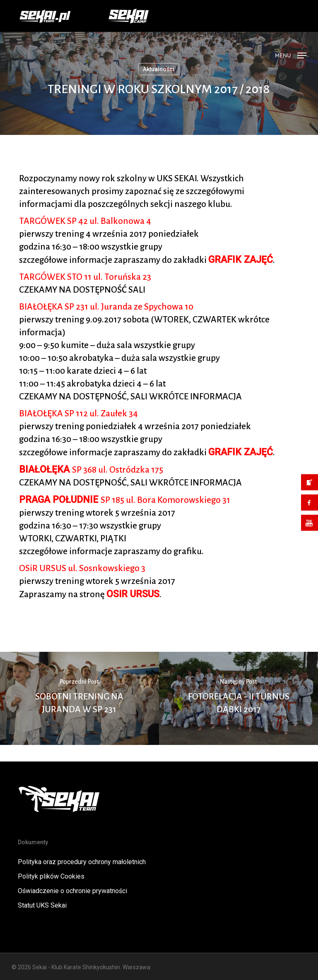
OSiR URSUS (133, 594)
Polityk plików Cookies (51, 876)
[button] (291, 55)
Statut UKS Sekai (42, 905)
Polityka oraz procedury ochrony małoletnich (82, 862)
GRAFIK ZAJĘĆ (241, 260)
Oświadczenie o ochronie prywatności (72, 891)
